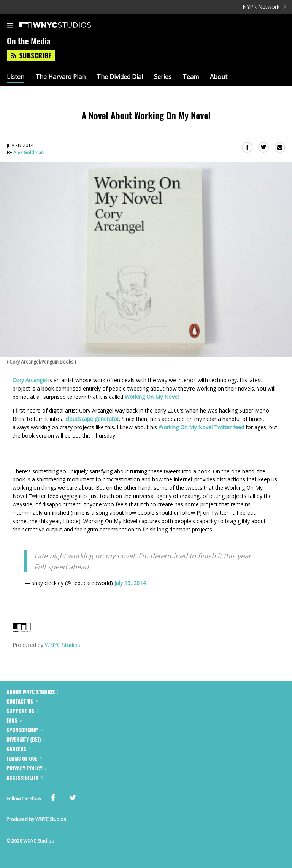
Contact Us (22, 701)
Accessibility (25, 777)
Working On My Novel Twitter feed (201, 427)
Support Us (23, 711)
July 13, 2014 (130, 583)
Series (163, 77)
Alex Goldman (29, 153)
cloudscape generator (92, 419)
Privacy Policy (27, 768)
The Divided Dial (120, 77)
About (219, 77)
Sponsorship (25, 730)
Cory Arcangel (30, 380)
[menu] (10, 26)
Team (191, 77)
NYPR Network (264, 7)
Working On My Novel (152, 397)
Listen (16, 77)
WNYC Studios (63, 645)
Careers (19, 749)
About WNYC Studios (33, 692)
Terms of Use (24, 758)
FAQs (14, 720)
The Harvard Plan (60, 77)
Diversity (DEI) (26, 739)
